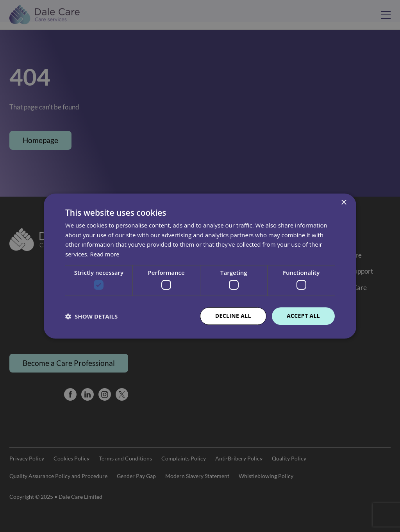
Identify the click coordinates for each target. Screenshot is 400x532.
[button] (91, 316)
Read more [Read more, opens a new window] (105, 254)
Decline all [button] (233, 316)
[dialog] (200, 266)
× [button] (344, 203)
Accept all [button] (303, 316)
